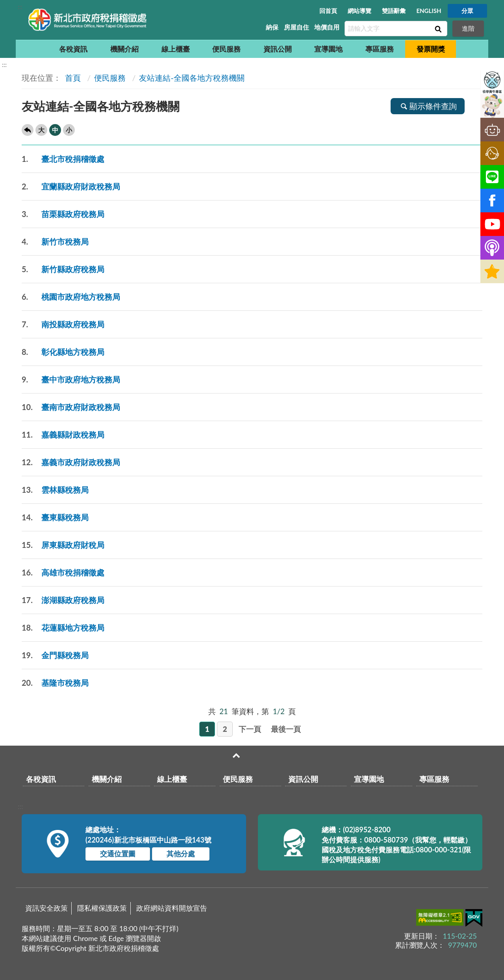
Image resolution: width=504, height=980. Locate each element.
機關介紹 (124, 49)
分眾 (467, 11)
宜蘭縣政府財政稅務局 (71, 187)
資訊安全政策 (46, 908)
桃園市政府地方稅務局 (71, 297)
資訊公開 (278, 49)
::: (20, 6)
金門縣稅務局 (55, 655)
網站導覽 (359, 11)
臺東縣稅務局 (55, 517)
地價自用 (327, 27)
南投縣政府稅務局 (63, 324)
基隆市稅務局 (55, 683)
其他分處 (181, 854)
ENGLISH (429, 11)
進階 (468, 28)
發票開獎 (431, 49)
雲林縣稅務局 (55, 490)
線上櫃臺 (176, 49)
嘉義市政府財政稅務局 (71, 462)
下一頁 (250, 729)
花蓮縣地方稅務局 (63, 628)
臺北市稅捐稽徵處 (63, 159)
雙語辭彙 (394, 11)
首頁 (72, 78)
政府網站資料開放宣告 (172, 908)
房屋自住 (296, 27)
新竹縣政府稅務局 (63, 269)
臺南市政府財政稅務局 (71, 407)
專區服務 (380, 49)
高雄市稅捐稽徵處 (63, 573)
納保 (272, 27)
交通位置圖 (118, 854)
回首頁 (328, 11)
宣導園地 (328, 49)
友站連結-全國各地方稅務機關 (192, 78)
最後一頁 (286, 729)
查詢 (437, 29)
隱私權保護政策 (102, 908)
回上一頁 (28, 130)
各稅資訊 (73, 49)
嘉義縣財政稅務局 (63, 435)
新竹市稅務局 (55, 242)
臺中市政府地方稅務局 (71, 380)
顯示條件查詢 (428, 106)
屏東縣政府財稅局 (63, 545)
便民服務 (226, 49)
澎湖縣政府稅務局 (63, 600)
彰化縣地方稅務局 (63, 352)
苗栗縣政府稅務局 (63, 214)
